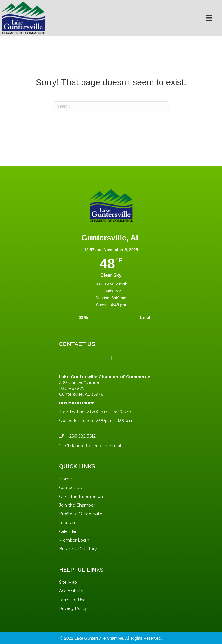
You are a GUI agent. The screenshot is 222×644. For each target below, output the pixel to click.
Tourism (67, 523)
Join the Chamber (77, 505)
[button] (99, 358)
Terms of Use (72, 600)
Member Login (74, 540)
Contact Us (70, 488)
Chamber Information (81, 496)
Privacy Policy (73, 608)
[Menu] (209, 18)
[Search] (111, 106)
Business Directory (78, 549)
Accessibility (71, 591)
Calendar (68, 531)
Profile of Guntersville (81, 514)
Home (65, 479)
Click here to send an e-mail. (93, 446)
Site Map (68, 582)
